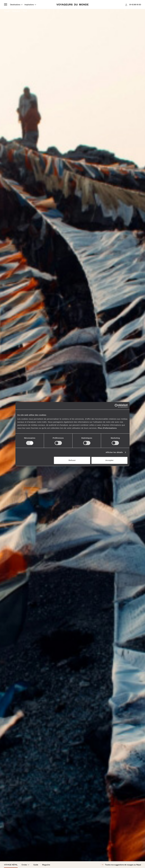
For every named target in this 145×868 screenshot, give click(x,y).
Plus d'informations (107, 428)
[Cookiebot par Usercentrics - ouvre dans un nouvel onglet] (117, 406)
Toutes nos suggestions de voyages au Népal (121, 865)
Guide (36, 865)
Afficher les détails (114, 452)
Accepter (109, 460)
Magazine (46, 865)
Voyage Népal (11, 865)
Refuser (72, 460)
